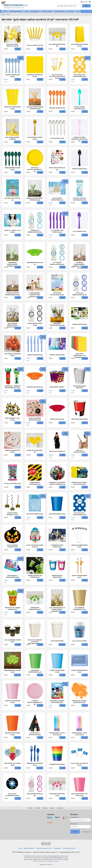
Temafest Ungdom (47, 11)
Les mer (39, 861)
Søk (86, 6)
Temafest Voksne (60, 11)
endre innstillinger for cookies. (51, 861)
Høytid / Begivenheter (16, 11)
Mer (78, 11)
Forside (5, 11)
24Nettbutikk (49, 864)
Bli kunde (38, 808)
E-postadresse (74, 817)
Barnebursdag (35, 11)
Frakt (20, 848)
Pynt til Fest (71, 11)
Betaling (45, 808)
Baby (26, 11)
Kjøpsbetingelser (29, 848)
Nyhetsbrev (57, 848)
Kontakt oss (60, 808)
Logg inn (52, 808)
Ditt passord (74, 824)
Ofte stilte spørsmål (69, 848)
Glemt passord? (87, 832)
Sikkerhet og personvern (44, 848)
